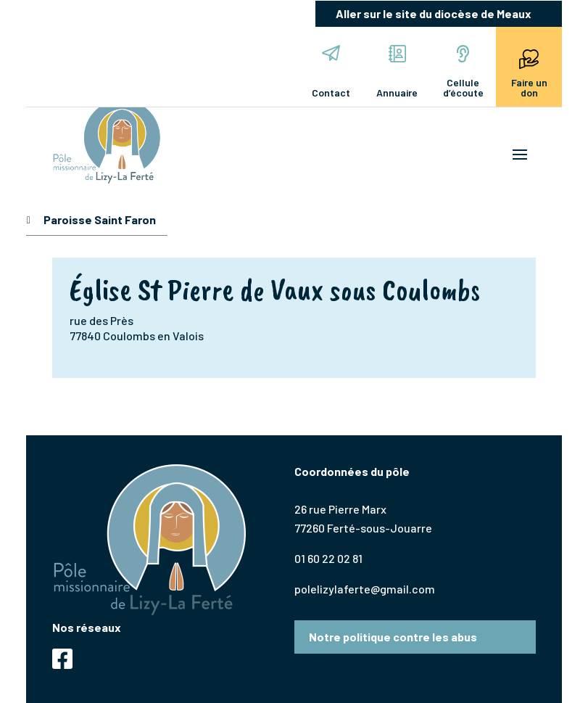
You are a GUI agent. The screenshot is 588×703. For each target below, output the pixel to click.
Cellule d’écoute (463, 72)
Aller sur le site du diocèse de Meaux (434, 13)
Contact (331, 72)
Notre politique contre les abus (393, 637)
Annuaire (397, 72)
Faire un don (529, 72)
